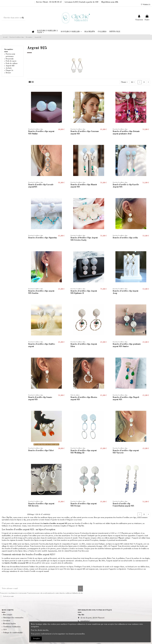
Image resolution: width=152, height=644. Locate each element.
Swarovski (10, 59)
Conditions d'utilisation (12, 627)
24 (133, 82)
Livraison (7, 621)
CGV (5, 630)
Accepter (36, 639)
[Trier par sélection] (124, 82)
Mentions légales (9, 624)
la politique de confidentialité (22, 596)
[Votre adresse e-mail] (39, 589)
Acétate (9, 68)
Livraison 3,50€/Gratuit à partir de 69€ (82, 2)
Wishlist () (146, 5)
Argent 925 (10, 66)
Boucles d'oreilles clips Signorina (43, 238)
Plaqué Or (9, 70)
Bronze (8, 73)
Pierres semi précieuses (10, 55)
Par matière (9, 49)
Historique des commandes (13, 618)
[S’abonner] (80, 589)
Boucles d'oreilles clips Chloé (41, 451)
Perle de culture (12, 63)
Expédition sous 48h (110, 2)
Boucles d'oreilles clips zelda (125, 238)
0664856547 (85, 621)
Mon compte (8, 615)
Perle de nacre (11, 61)
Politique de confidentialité (13, 633)
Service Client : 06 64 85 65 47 (49, 2)
